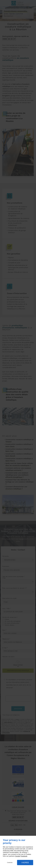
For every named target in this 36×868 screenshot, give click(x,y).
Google (18, 856)
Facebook (24, 856)
